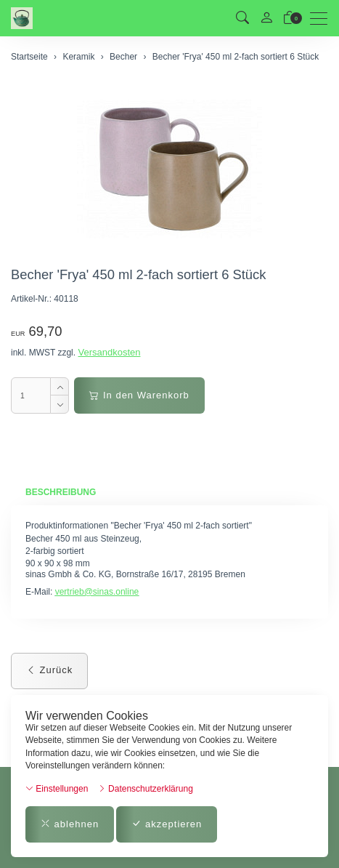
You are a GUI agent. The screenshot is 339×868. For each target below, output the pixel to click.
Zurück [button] (49, 670)
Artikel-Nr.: (31, 299)
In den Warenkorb (139, 395)
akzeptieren (167, 824)
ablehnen (70, 824)
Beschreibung (61, 492)
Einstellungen (57, 789)
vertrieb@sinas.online (97, 592)
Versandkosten (109, 352)
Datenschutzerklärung (146, 789)
